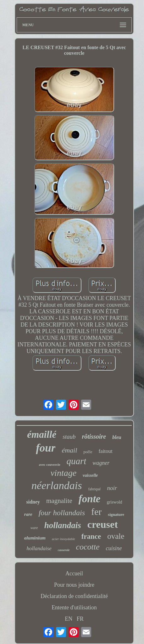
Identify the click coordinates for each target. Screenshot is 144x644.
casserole (64, 550)
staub (69, 437)
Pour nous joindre (74, 585)
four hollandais (62, 513)
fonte (90, 499)
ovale (116, 536)
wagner (101, 463)
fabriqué (94, 489)
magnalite (59, 501)
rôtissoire (94, 436)
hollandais (63, 525)
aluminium (35, 538)
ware (34, 528)
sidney (33, 502)
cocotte (88, 547)
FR (80, 619)
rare (28, 514)
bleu (117, 437)
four (46, 448)
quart (77, 461)
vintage (64, 473)
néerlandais (57, 485)
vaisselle (90, 475)
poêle (88, 452)
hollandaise (39, 548)
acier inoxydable (64, 539)
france (91, 536)
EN (69, 619)
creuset (103, 524)
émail (69, 450)
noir (112, 488)
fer (96, 512)
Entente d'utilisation (74, 607)
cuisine (114, 548)
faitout (105, 451)
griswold (115, 502)
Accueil (74, 573)
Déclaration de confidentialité (74, 596)
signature (116, 514)
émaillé (42, 434)
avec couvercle (50, 464)
